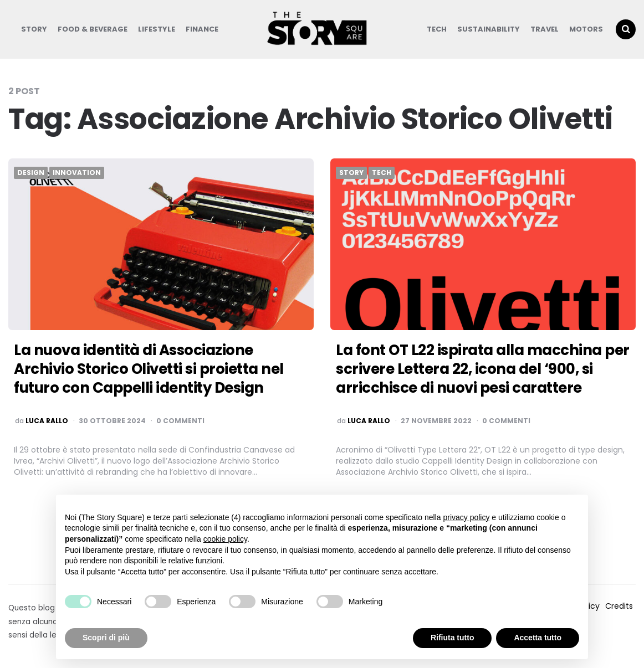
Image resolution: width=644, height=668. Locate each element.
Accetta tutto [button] (538, 638)
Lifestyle (157, 29)
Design (31, 173)
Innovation (77, 173)
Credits (619, 606)
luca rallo (47, 421)
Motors (586, 29)
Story (34, 29)
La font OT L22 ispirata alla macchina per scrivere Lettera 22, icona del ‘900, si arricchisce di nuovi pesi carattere (483, 369)
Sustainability (489, 29)
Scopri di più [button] (106, 638)
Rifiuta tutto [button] (453, 638)
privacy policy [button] (466, 517)
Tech (437, 29)
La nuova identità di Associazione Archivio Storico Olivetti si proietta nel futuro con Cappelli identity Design (149, 369)
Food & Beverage (93, 29)
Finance (202, 29)
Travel (545, 29)
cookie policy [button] (225, 539)
